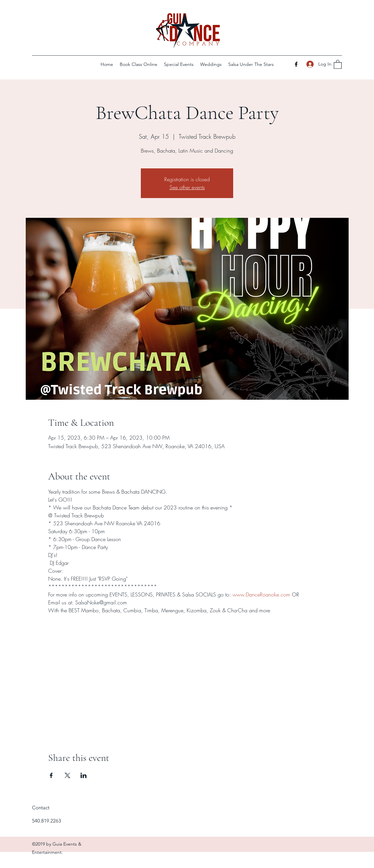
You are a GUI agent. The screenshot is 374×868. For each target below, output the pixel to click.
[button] (338, 64)
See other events (187, 187)
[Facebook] (296, 64)
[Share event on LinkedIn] (84, 775)
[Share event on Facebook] (51, 775)
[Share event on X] (67, 775)
